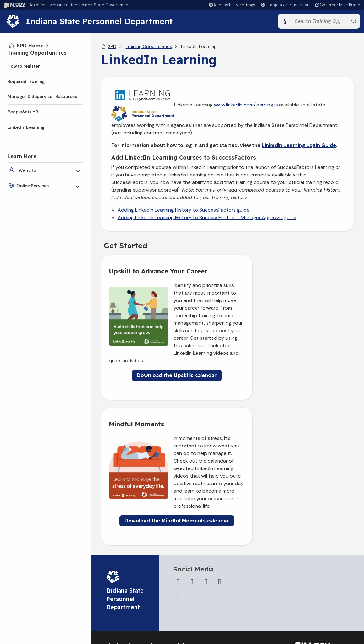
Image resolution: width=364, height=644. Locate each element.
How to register (24, 66)
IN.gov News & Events (254, 559)
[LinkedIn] (220, 462)
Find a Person (119, 575)
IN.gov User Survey (188, 547)
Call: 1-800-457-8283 (127, 598)
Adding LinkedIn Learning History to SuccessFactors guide (184, 212)
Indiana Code (245, 582)
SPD (112, 49)
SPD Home (30, 46)
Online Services (33, 186)
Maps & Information (252, 547)
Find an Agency (121, 586)
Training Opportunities (37, 53)
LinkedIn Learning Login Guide (299, 148)
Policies (176, 571)
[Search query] (320, 22)
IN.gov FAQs (180, 594)
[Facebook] (178, 462)
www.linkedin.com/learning (244, 107)
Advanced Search (187, 559)
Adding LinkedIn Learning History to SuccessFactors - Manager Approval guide (207, 220)
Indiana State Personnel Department (101, 22)
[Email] (178, 475)
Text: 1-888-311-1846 (128, 609)
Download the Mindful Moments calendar (293, 396)
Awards (239, 612)
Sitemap (177, 582)
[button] (232, 5)
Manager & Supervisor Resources (42, 96)
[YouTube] (206, 462)
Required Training (26, 81)
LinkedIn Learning (26, 127)
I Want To (26, 170)
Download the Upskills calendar (163, 400)
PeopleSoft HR (23, 112)
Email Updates (246, 571)
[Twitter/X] (192, 462)
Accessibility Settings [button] (317, 546)
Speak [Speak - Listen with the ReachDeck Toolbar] (315, 562)
